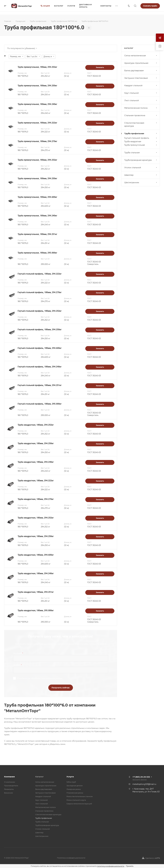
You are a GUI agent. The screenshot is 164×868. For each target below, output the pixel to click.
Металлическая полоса (141, 108)
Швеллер (141, 175)
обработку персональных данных (47, 678)
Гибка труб (71, 782)
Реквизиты (9, 789)
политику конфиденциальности (111, 866)
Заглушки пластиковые (141, 78)
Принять (130, 866)
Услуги (70, 777)
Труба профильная (141, 133)
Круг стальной (141, 93)
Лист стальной (141, 100)
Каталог (39, 777)
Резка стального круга (76, 800)
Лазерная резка (74, 789)
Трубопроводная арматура (141, 160)
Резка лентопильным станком (80, 796)
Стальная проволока (141, 115)
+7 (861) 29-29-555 (141, 777)
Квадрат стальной (141, 85)
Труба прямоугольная (141, 145)
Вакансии (9, 793)
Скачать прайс (150, 6)
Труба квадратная (141, 142)
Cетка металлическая (141, 56)
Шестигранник (141, 182)
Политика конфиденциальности (71, 858)
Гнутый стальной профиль (141, 138)
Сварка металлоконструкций (79, 804)
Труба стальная (141, 153)
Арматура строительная (141, 63)
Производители (11, 786)
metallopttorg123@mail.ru (144, 784)
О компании (10, 782)
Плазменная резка (75, 793)
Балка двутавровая (141, 70)
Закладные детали (75, 786)
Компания (9, 777)
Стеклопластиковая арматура (141, 124)
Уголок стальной (141, 167)
